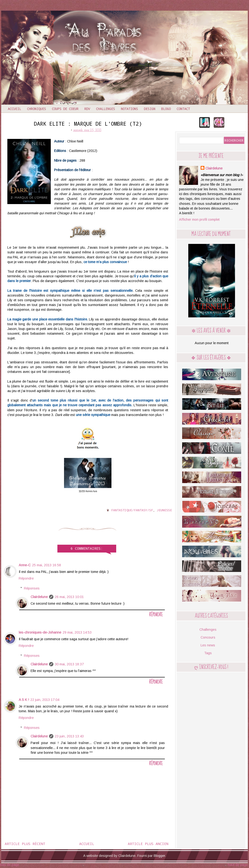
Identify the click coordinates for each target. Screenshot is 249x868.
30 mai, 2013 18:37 (69, 664)
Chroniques (37, 109)
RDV (87, 109)
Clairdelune (39, 597)
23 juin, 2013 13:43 (69, 736)
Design (150, 109)
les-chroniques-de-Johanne (40, 632)
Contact (183, 109)
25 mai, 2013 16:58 (46, 565)
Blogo (166, 109)
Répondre (26, 578)
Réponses (32, 588)
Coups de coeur (65, 109)
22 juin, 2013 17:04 (45, 700)
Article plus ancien (148, 844)
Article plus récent (25, 844)
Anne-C (25, 565)
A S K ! (24, 700)
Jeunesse (164, 510)
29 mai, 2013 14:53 (77, 632)
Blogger (159, 856)
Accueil (14, 109)
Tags (208, 653)
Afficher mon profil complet (199, 219)
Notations (129, 109)
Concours (208, 637)
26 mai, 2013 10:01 (69, 597)
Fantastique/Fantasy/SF (132, 510)
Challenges (106, 109)
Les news (208, 645)
